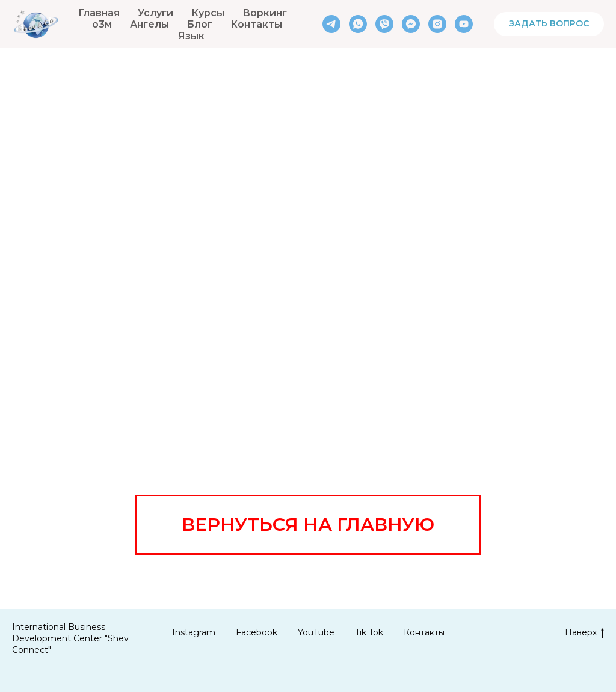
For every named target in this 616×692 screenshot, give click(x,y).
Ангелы (149, 24)
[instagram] (437, 24)
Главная (99, 13)
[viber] (384, 24)
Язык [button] (191, 36)
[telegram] (331, 24)
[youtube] (464, 24)
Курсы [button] (208, 13)
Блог (200, 24)
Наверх (584, 633)
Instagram (194, 632)
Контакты (256, 24)
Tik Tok (369, 632)
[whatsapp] (358, 24)
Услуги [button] (156, 13)
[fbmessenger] (411, 24)
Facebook (257, 632)
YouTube (316, 632)
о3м (102, 24)
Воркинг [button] (265, 13)
